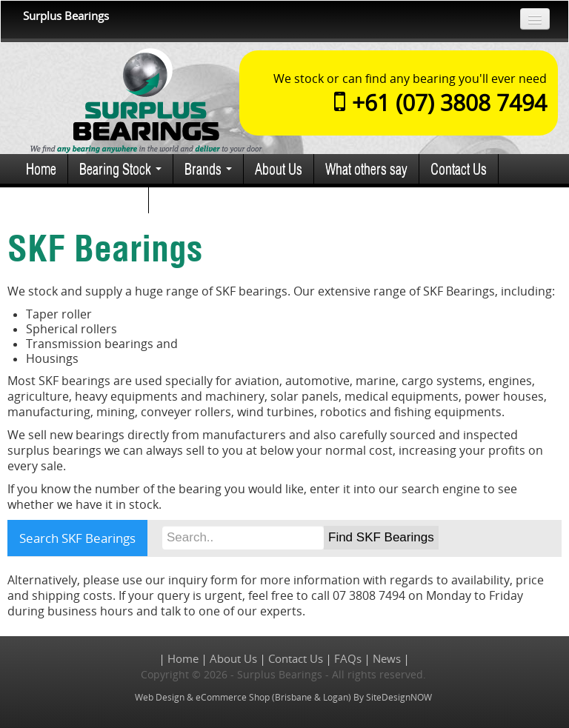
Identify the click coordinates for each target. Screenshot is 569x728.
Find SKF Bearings (381, 537)
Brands (208, 168)
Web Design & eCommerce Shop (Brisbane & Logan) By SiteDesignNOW (283, 697)
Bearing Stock (120, 168)
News (387, 658)
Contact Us (459, 168)
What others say (366, 168)
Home (41, 168)
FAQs (348, 658)
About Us (279, 168)
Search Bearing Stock (81, 198)
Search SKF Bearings (77, 538)
